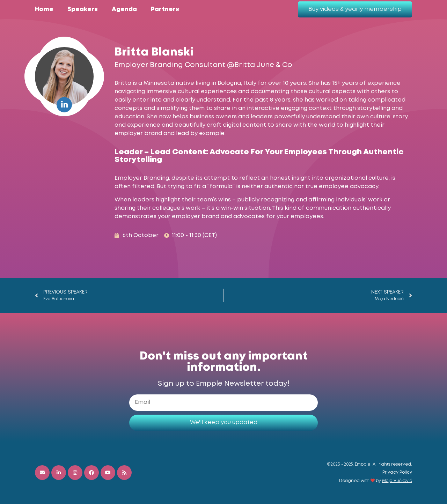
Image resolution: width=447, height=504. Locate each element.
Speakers (83, 10)
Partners (165, 10)
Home (44, 10)
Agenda (124, 10)
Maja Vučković (397, 481)
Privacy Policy (397, 472)
